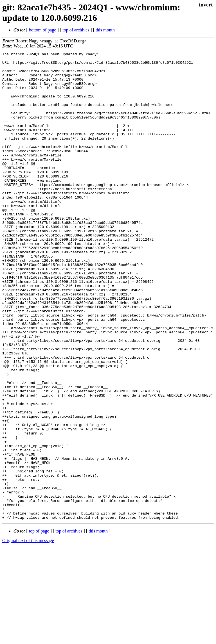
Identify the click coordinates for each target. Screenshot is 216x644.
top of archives (76, 30)
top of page (39, 624)
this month (105, 30)
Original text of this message (28, 634)
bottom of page (43, 30)
